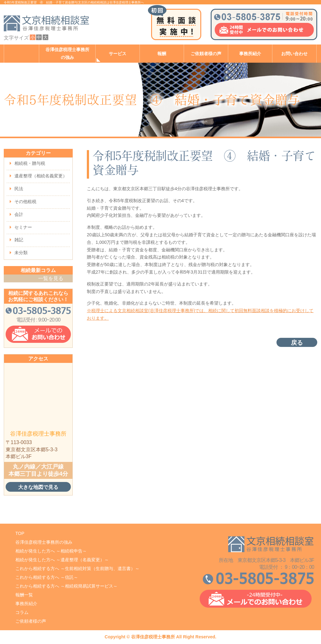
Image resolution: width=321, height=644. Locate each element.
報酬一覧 (24, 595)
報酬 (162, 54)
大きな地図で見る (38, 487)
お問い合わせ (294, 54)
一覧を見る (51, 278)
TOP (20, 533)
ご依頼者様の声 (206, 54)
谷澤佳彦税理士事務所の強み (67, 54)
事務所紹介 (250, 54)
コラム (22, 612)
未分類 (21, 253)
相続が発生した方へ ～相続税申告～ (51, 551)
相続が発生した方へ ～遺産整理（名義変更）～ (62, 560)
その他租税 (25, 202)
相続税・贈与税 (30, 163)
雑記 (19, 240)
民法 (19, 189)
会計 (19, 214)
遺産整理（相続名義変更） (41, 176)
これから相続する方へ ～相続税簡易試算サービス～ (66, 586)
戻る (297, 343)
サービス (118, 54)
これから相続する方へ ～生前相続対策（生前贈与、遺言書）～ (77, 568)
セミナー (23, 227)
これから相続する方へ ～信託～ (47, 577)
